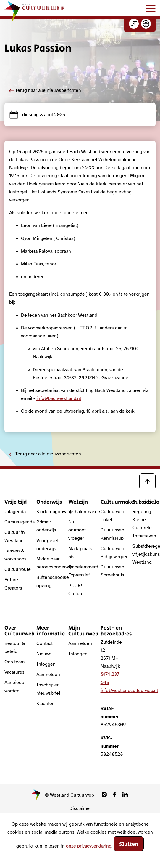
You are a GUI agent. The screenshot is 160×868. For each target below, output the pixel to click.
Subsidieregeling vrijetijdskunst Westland (144, 554)
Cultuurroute (16, 569)
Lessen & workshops (16, 555)
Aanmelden (48, 675)
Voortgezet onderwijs (47, 545)
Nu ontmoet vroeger (77, 530)
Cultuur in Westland (15, 536)
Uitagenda (15, 512)
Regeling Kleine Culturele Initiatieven (144, 524)
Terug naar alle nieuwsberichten (45, 90)
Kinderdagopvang (48, 512)
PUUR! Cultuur (76, 590)
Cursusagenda (16, 522)
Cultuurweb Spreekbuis (112, 571)
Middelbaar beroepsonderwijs (48, 563)
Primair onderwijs (46, 526)
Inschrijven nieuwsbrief (48, 689)
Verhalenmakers (80, 512)
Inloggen (46, 664)
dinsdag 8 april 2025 (37, 115)
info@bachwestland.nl (59, 398)
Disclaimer (80, 808)
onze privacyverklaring (89, 846)
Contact (45, 643)
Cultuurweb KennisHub (112, 534)
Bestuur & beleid (15, 647)
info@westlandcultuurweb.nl (129, 691)
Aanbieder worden (15, 687)
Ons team (14, 662)
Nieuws (44, 654)
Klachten (46, 704)
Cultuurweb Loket (112, 516)
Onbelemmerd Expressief (80, 571)
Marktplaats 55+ (80, 553)
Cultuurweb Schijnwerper (112, 553)
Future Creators (13, 584)
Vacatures (14, 672)
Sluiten (129, 844)
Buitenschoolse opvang (48, 581)
